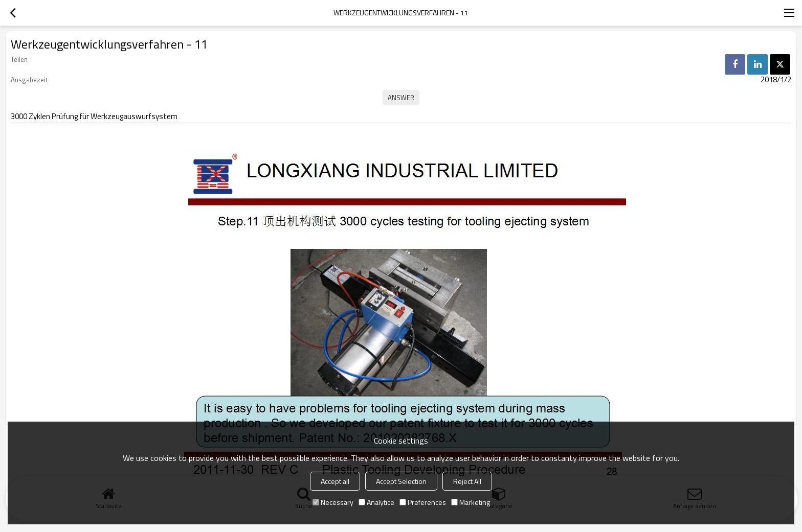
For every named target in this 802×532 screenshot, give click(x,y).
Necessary (333, 502)
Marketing (471, 502)
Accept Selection (401, 481)
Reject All (467, 481)
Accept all (335, 481)
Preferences (423, 502)
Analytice (376, 502)
